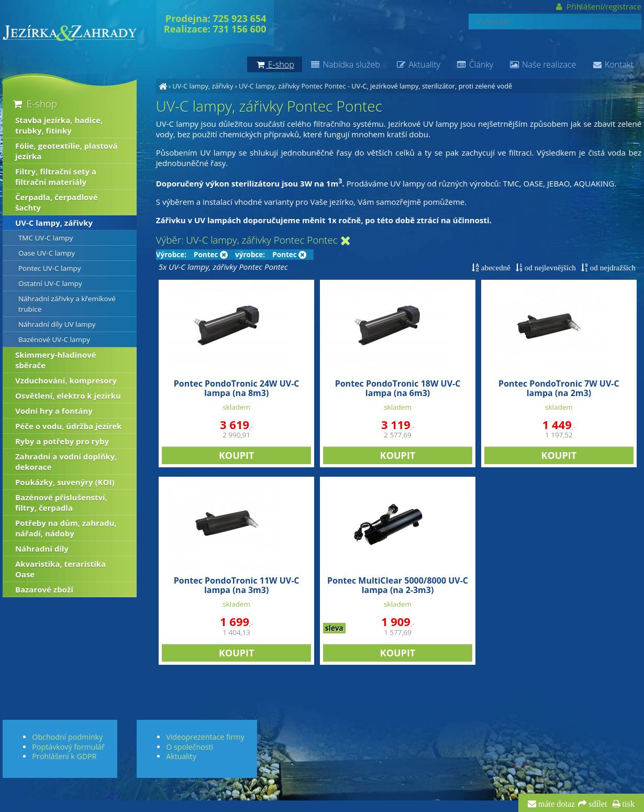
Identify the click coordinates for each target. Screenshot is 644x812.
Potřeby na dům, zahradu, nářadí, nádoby (66, 528)
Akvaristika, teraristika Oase (60, 569)
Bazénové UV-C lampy (54, 339)
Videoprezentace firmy (205, 737)
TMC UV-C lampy (46, 238)
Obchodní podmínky (67, 737)
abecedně (495, 267)
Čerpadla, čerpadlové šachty (57, 202)
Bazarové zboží (44, 589)
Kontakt (613, 64)
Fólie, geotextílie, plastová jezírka (66, 151)
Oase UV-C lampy (47, 253)
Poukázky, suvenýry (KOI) (65, 482)
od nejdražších (612, 267)
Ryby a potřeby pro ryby (62, 441)
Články (475, 64)
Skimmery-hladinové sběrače (56, 360)
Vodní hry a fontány (54, 411)
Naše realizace (542, 64)
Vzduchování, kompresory (66, 380)
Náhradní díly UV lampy (57, 324)
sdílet (597, 804)
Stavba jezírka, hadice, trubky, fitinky (59, 125)
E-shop (34, 103)
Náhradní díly (42, 548)
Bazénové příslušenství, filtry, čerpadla (61, 502)
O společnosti (190, 747)
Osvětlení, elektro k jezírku (68, 396)
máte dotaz (556, 804)
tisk (628, 804)
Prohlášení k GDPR (64, 756)
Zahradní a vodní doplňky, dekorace (66, 462)
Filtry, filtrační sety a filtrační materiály (56, 177)
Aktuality (418, 64)
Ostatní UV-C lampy (50, 283)
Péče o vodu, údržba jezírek (69, 426)
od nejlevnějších (549, 267)
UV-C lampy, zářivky (203, 86)
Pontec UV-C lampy (50, 268)
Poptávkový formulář (68, 747)
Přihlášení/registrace (598, 6)
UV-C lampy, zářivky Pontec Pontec (292, 86)
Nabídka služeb (345, 64)
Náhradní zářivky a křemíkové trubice (67, 304)
